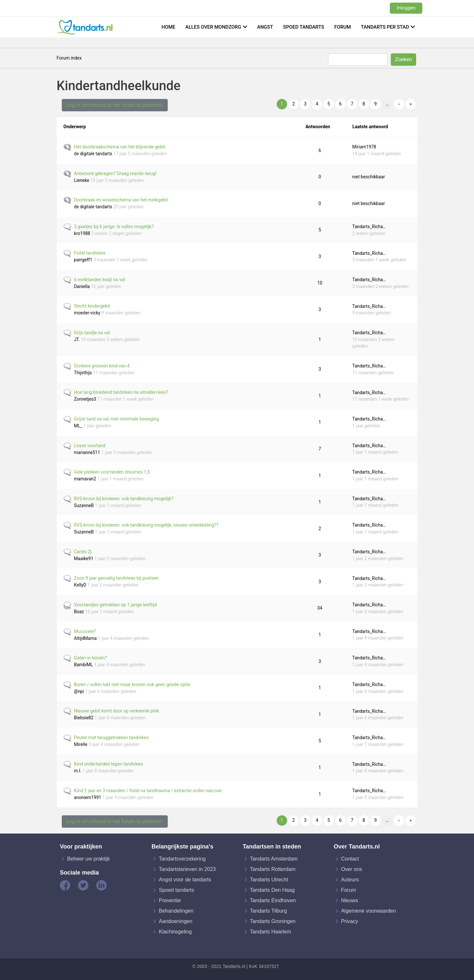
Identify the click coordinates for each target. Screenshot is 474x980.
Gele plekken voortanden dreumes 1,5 (112, 472)
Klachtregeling (175, 932)
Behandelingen (176, 911)
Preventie (170, 900)
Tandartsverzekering (182, 859)
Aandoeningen (175, 921)
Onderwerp (75, 127)
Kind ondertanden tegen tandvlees (109, 764)
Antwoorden (318, 127)
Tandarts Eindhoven (273, 900)
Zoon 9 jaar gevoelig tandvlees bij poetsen (117, 578)
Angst (265, 27)
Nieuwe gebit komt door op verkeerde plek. (117, 711)
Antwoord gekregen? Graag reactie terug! (115, 173)
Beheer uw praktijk (88, 859)
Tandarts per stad (385, 27)
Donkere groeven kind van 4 (102, 366)
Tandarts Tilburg (269, 911)
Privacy (349, 921)
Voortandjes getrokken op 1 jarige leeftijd (116, 605)
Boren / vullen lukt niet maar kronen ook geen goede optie (132, 684)
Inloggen (406, 8)
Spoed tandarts (304, 27)
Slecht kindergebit (92, 306)
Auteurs (350, 880)
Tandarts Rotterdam (273, 869)
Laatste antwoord (373, 127)
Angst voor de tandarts (185, 880)
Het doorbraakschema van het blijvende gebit (120, 147)
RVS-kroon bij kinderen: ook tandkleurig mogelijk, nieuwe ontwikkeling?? (146, 525)
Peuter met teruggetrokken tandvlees (111, 738)
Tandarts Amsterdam (274, 859)
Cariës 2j (83, 552)
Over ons (352, 869)
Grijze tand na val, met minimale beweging (117, 419)
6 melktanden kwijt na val (100, 280)
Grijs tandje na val (92, 333)
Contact (350, 859)
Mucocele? (85, 631)
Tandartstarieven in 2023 (187, 869)
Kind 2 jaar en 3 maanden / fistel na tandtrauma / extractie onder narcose (148, 791)
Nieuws (349, 900)
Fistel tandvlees (90, 253)
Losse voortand (90, 446)
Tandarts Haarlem (270, 932)
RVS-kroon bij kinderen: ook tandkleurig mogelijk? (124, 499)
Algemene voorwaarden (369, 911)
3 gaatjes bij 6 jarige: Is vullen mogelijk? (114, 227)
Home (169, 27)
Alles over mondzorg (213, 27)
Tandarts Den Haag (272, 890)
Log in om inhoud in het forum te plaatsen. (115, 105)
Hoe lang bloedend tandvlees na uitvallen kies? (121, 392)
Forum (342, 27)
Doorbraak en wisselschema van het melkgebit (121, 200)
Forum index (69, 58)
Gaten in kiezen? (91, 658)
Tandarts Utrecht (269, 880)
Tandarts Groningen (273, 921)
